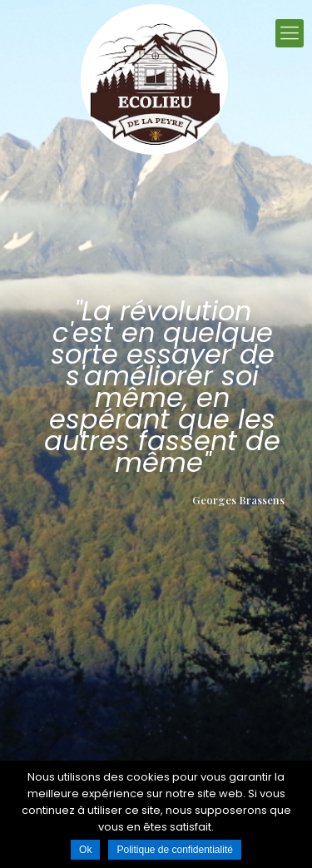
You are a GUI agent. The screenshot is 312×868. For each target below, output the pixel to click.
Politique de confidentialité (174, 850)
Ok (85, 850)
